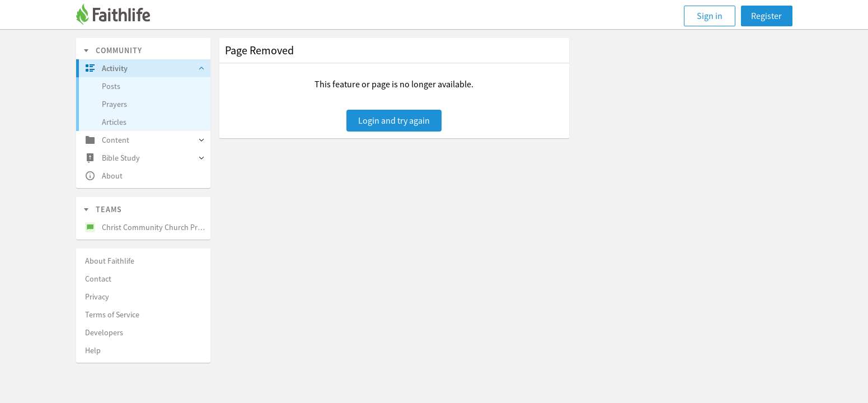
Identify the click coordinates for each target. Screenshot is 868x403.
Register (766, 16)
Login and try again (394, 120)
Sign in (710, 16)
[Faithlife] (120, 16)
